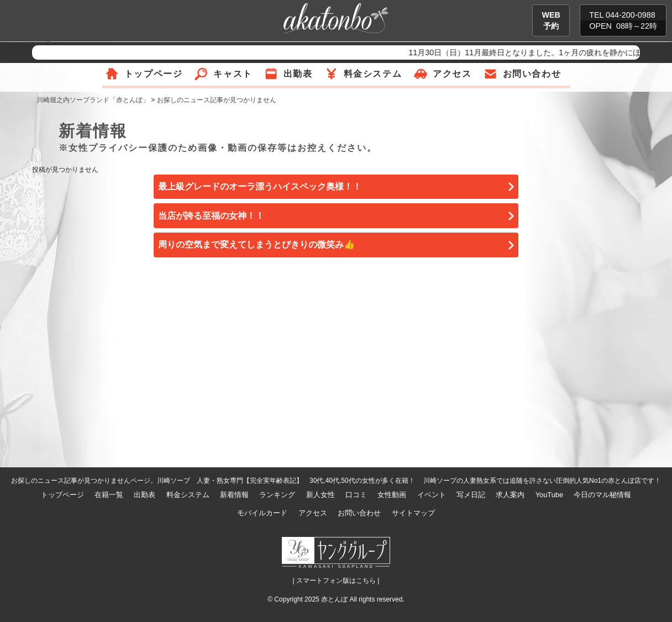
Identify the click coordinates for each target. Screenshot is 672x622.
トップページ (154, 74)
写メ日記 (471, 495)
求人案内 (510, 495)
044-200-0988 (631, 15)
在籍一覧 (109, 495)
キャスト (233, 74)
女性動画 (392, 495)
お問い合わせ (532, 74)
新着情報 (234, 495)
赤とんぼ (334, 599)
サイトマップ (413, 513)
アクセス (452, 74)
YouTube (549, 495)
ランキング (277, 495)
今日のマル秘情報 (602, 495)
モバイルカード (262, 513)
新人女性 (321, 495)
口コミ (356, 495)
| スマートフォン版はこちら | (336, 581)
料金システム (373, 74)
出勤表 (298, 74)
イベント (432, 495)
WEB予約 (551, 20)
